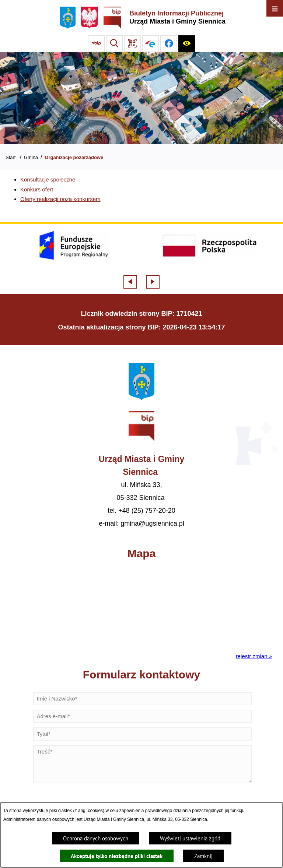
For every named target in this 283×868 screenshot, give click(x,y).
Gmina (31, 157)
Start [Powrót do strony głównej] (11, 157)
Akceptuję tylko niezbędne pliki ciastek (117, 856)
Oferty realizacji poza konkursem (60, 199)
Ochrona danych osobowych (96, 838)
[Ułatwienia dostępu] (187, 44)
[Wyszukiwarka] (114, 44)
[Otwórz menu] (275, 8)
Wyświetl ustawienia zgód (190, 838)
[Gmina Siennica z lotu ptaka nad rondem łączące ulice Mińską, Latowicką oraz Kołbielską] (141, 98)
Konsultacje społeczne (48, 179)
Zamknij (203, 856)
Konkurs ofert (37, 189)
